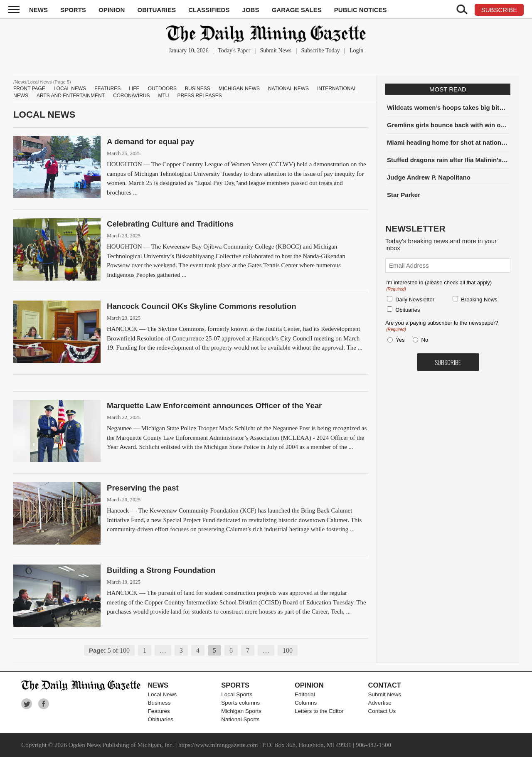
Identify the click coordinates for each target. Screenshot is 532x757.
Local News (70, 89)
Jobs (251, 10)
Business (198, 89)
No (425, 340)
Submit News (276, 51)
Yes (399, 340)
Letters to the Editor (319, 711)
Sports (73, 10)
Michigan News (239, 89)
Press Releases (199, 96)
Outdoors (162, 89)
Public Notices (361, 10)
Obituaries (157, 10)
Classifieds (209, 10)
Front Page (29, 89)
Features (107, 89)
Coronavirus (131, 96)
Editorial (305, 694)
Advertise (380, 703)
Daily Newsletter (415, 300)
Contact (385, 685)
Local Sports (237, 694)
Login (356, 51)
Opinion (112, 10)
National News (288, 89)
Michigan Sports (241, 711)
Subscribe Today (320, 51)
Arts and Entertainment (71, 96)
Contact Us (382, 711)
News (38, 10)
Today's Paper (234, 51)
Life (134, 89)
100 (288, 650)
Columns (306, 703)
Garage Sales (297, 10)
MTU (163, 96)
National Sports (240, 719)
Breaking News (479, 300)
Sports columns (240, 703)
